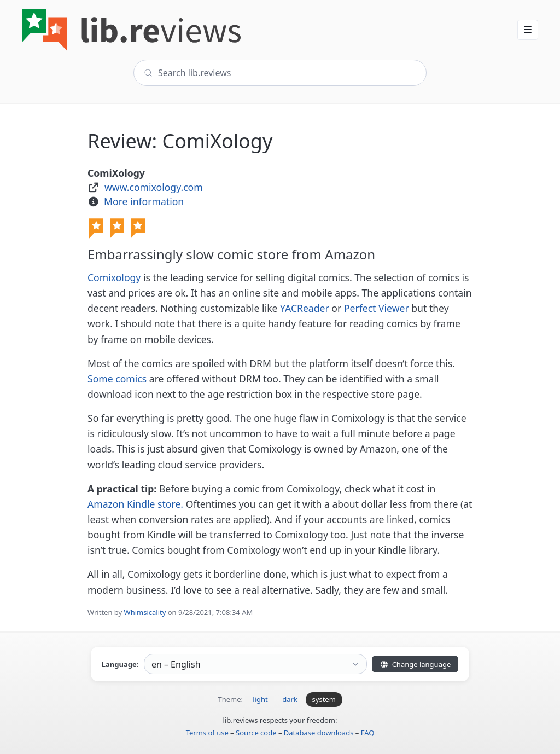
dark (290, 699)
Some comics (117, 379)
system (324, 699)
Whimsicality (145, 612)
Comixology (114, 277)
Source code (256, 733)
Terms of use (207, 733)
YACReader (305, 308)
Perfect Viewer (377, 308)
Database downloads (319, 733)
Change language (415, 664)
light (260, 699)
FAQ (368, 733)
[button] (528, 30)
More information (144, 201)
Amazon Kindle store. (135, 504)
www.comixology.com (154, 187)
